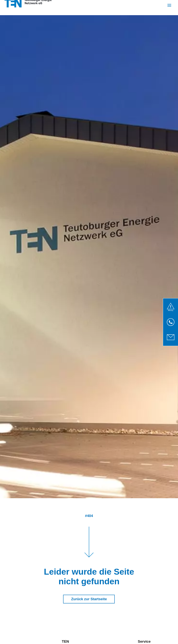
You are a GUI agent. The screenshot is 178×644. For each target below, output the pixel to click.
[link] (171, 307)
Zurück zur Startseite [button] (89, 599)
